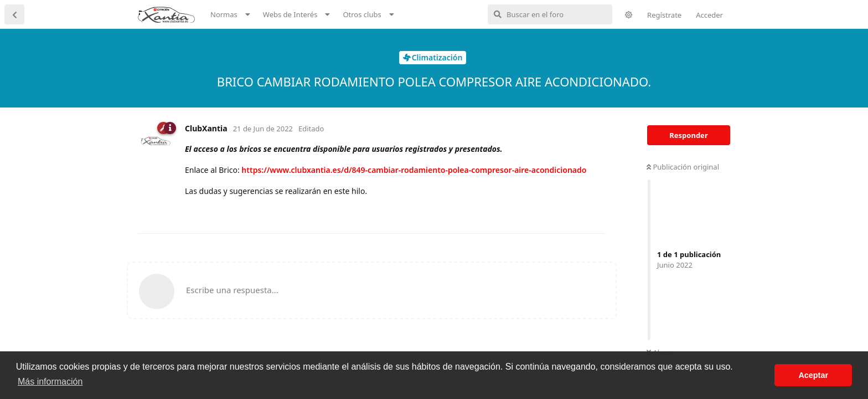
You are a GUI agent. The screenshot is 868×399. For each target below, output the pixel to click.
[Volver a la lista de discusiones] (14, 14)
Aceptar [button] (813, 375)
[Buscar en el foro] (550, 14)
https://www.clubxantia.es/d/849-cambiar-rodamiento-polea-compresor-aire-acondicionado (414, 170)
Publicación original (683, 167)
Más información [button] (50, 382)
